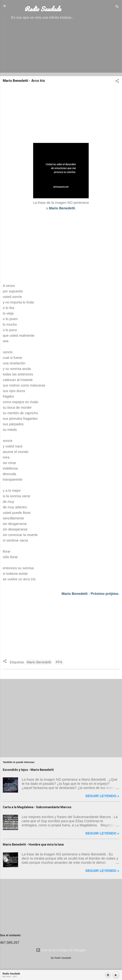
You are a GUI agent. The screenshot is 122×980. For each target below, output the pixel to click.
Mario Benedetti (75, 594)
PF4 (59, 662)
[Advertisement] (61, 49)
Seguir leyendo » (102, 796)
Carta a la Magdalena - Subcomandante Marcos (37, 807)
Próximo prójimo (105, 594)
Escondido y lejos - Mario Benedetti (28, 770)
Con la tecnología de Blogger (61, 950)
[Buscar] (117, 7)
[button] (117, 81)
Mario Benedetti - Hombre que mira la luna (33, 844)
